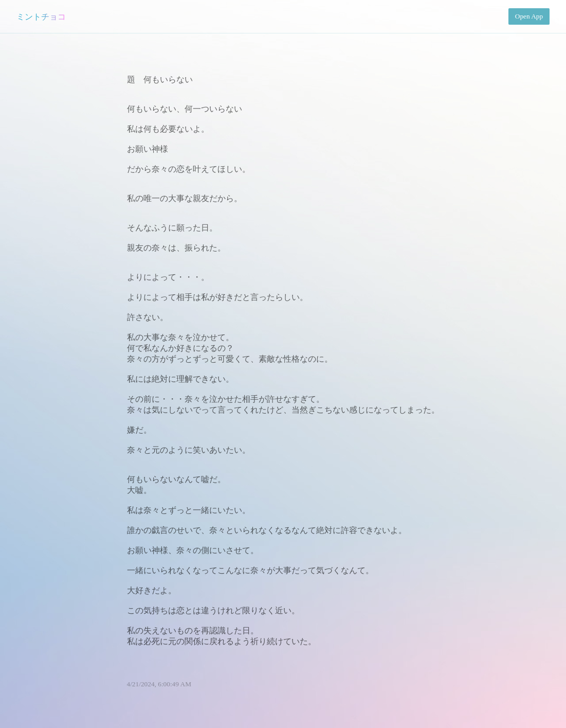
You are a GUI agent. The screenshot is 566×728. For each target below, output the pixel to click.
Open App (529, 16)
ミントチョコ (41, 17)
